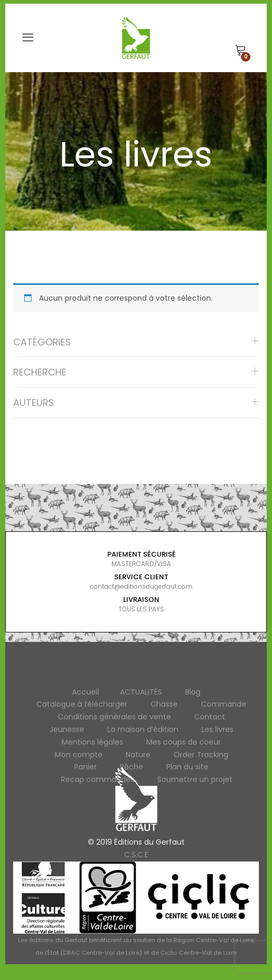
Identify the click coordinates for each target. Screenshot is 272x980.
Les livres (218, 729)
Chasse (164, 704)
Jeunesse (67, 729)
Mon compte (79, 755)
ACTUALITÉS (141, 692)
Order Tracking (201, 755)
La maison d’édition (143, 729)
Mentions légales (92, 742)
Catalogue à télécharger (82, 704)
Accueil (85, 692)
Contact (210, 717)
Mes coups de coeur (184, 742)
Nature (138, 755)
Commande (224, 704)
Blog (193, 692)
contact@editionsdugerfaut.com (141, 586)
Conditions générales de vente (114, 717)
